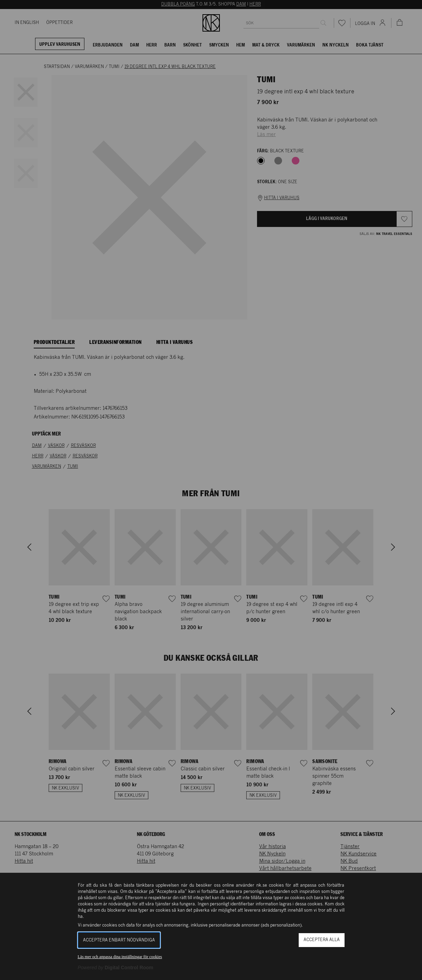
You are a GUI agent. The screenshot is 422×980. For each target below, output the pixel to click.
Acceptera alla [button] (322, 940)
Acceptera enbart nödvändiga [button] (119, 940)
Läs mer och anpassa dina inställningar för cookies (120, 957)
